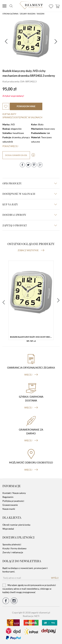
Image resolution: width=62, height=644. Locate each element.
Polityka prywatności (13, 501)
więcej (31, 375)
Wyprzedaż (8, 529)
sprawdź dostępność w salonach (22, 117)
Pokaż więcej (10, 146)
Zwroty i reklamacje (13, 552)
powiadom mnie (26, 106)
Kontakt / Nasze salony (14, 493)
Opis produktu (30, 183)
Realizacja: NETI (31, 616)
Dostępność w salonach (30, 194)
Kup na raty (9, 114)
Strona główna (10, 14)
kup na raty (30, 204)
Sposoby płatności (12, 544)
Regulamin (8, 497)
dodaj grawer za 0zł (16, 155)
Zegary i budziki (28, 14)
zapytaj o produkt (30, 225)
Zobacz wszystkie (31, 250)
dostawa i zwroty (30, 215)
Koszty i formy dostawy (14, 548)
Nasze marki (9, 509)
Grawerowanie (10, 505)
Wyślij (55, 578)
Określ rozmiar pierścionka (16, 525)
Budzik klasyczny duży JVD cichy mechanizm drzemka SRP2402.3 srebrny (32, 337)
